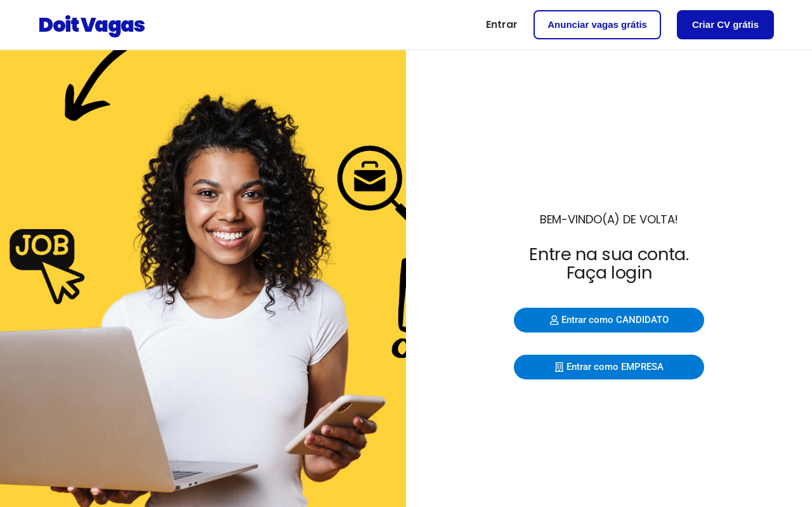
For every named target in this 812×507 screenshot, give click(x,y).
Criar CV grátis (725, 24)
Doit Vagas (91, 24)
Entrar (502, 24)
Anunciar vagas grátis (597, 24)
